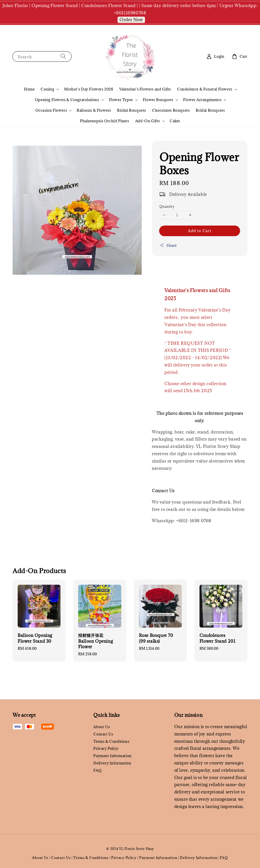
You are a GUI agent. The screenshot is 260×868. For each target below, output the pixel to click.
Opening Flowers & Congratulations (67, 100)
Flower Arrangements (202, 100)
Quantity (167, 206)
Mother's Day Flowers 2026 (89, 89)
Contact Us (103, 734)
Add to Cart (200, 231)
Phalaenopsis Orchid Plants (105, 121)
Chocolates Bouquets (171, 110)
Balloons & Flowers (94, 110)
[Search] (63, 56)
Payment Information (112, 756)
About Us (102, 727)
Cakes (175, 121)
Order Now (131, 20)
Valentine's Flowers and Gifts (145, 89)
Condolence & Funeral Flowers (205, 89)
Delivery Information (112, 763)
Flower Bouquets (158, 100)
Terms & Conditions (111, 741)
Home (29, 89)
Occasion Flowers (51, 110)
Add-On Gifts (148, 121)
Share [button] (168, 245)
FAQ (97, 770)
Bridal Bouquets (132, 110)
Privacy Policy (106, 748)
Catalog (47, 89)
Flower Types (121, 100)
